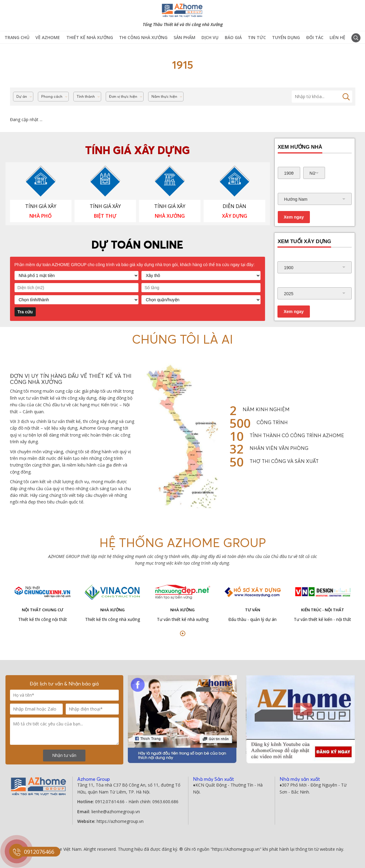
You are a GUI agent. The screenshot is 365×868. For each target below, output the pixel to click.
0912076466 (39, 852)
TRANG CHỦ (17, 37)
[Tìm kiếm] (322, 97)
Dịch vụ (210, 37)
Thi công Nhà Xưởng (143, 37)
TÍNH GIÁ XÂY (41, 206)
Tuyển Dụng (286, 37)
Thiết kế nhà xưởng (90, 37)
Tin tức (257, 37)
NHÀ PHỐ (41, 216)
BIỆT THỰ (105, 216)
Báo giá (233, 37)
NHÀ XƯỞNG (170, 216)
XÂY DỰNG (235, 216)
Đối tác (315, 37)
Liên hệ (337, 37)
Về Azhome (48, 37)
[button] (183, 634)
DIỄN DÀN (234, 206)
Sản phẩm (184, 37)
